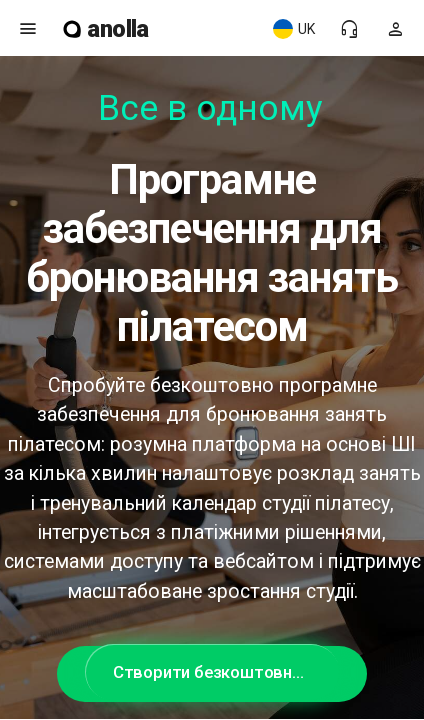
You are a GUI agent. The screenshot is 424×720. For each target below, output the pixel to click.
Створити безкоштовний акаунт (226, 672)
